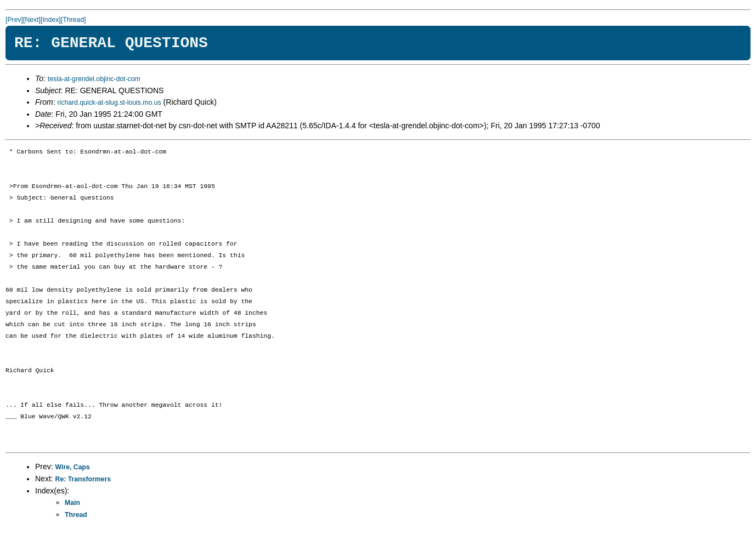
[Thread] (74, 20)
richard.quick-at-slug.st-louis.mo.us (109, 103)
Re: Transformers (83, 479)
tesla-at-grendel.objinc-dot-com (94, 79)
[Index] (51, 20)
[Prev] (14, 20)
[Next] (32, 20)
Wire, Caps (73, 467)
